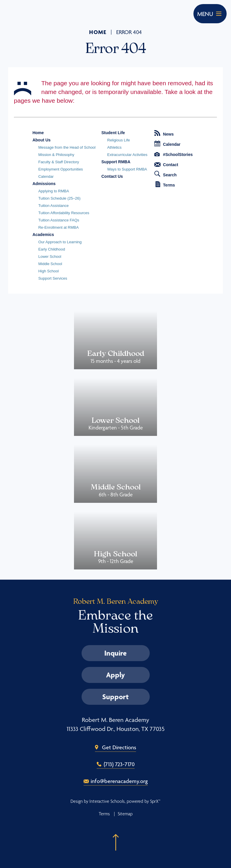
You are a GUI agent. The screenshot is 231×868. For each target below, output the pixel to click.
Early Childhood (52, 249)
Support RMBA (116, 162)
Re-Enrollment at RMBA (58, 227)
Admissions (44, 184)
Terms (165, 184)
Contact (166, 165)
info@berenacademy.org (119, 781)
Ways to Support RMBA (127, 169)
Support (115, 697)
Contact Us (112, 176)
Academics (43, 235)
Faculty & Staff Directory (59, 162)
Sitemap (125, 814)
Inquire (115, 653)
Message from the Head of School (67, 147)
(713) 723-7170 (119, 764)
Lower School (50, 257)
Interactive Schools (107, 801)
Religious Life (119, 140)
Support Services (53, 278)
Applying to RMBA (54, 191)
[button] (116, 839)
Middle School (50, 264)
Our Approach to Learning (60, 242)
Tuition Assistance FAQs (59, 220)
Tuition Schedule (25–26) (59, 198)
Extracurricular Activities (127, 155)
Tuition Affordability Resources (64, 213)
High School (48, 271)
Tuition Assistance (53, 206)
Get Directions (119, 747)
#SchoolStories (174, 155)
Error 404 (129, 32)
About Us (41, 140)
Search (166, 174)
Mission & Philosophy (56, 155)
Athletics (114, 147)
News (164, 133)
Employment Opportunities (60, 169)
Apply (115, 675)
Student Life (113, 133)
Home (98, 32)
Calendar (46, 176)
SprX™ (155, 801)
